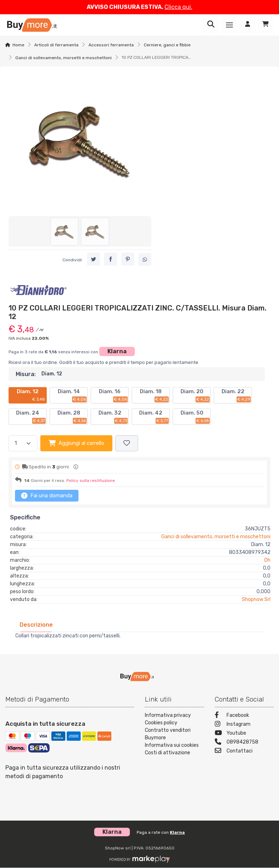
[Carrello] (265, 25)
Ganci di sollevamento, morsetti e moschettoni (64, 58)
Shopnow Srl (256, 599)
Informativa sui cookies (172, 745)
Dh (267, 560)
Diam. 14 (72, 395)
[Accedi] (248, 25)
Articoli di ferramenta (56, 45)
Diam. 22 (236, 395)
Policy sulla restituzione (91, 481)
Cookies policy (161, 723)
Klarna (117, 351)
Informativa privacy (168, 715)
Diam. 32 (113, 417)
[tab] (36, 625)
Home (18, 45)
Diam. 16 (113, 395)
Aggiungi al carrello (76, 443)
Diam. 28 (72, 417)
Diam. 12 (31, 395)
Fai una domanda (47, 495)
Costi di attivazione (168, 753)
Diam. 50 (195, 417)
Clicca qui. (178, 7)
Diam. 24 (31, 417)
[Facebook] (244, 716)
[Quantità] (23, 443)
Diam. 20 (195, 395)
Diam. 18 (154, 395)
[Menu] (229, 25)
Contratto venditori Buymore (168, 734)
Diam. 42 (154, 417)
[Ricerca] (211, 25)
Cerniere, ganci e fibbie (167, 45)
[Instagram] (244, 725)
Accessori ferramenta (111, 45)
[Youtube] (244, 734)
